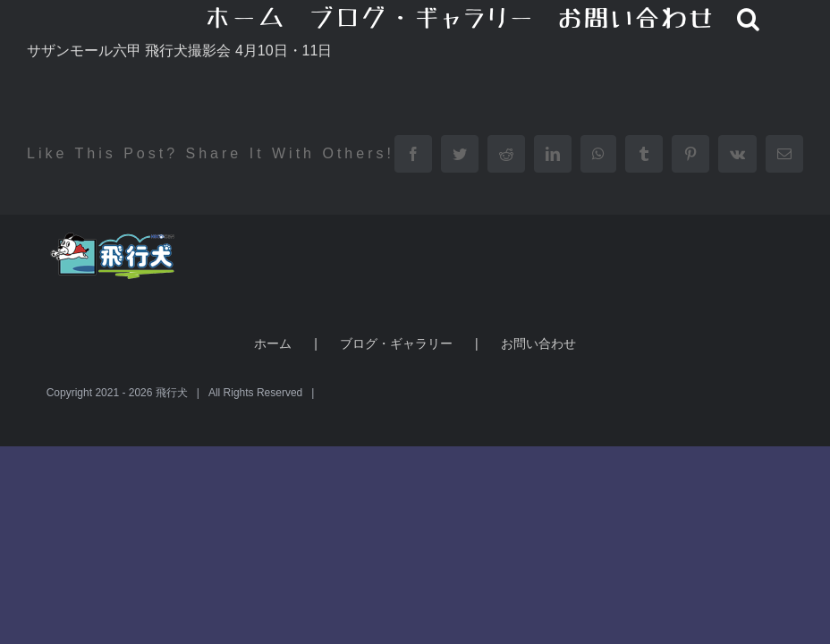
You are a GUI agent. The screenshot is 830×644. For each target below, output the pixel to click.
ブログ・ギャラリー (396, 343)
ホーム (273, 343)
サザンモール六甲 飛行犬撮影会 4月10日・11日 (179, 51)
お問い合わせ (538, 343)
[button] (749, 18)
